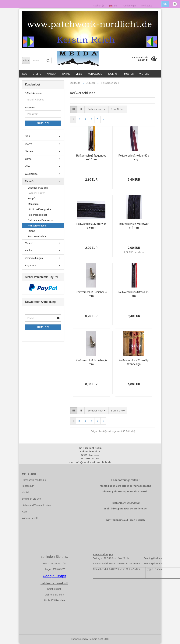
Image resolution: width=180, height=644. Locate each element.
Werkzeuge (95, 74)
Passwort (30, 108)
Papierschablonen (38, 215)
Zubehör (113, 74)
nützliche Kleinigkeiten (40, 209)
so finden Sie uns (31, 499)
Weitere (144, 74)
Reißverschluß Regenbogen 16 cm (91, 157)
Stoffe (37, 74)
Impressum (28, 486)
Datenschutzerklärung (34, 480)
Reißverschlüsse (37, 226)
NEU (25, 74)
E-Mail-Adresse (33, 93)
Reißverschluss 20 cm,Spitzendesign (134, 362)
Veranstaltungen (34, 258)
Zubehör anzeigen (38, 188)
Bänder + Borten (37, 193)
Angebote (30, 265)
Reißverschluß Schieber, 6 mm (91, 362)
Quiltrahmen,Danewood (41, 220)
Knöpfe (32, 199)
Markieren (33, 204)
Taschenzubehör (37, 236)
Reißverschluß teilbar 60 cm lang (134, 157)
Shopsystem (78, 639)
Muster (129, 74)
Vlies (79, 74)
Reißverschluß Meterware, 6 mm (91, 226)
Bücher (29, 250)
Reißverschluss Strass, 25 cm (134, 294)
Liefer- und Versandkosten (36, 505)
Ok (165, 4)
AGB (24, 512)
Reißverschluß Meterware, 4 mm (134, 226)
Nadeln (52, 74)
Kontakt (26, 492)
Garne (66, 74)
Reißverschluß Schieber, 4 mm (91, 294)
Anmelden (43, 123)
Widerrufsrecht (30, 518)
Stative (32, 231)
